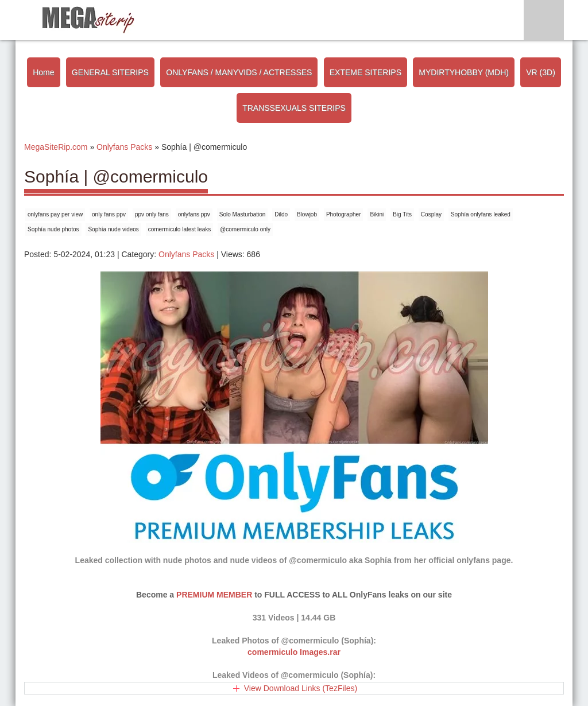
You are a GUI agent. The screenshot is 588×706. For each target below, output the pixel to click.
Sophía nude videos (113, 229)
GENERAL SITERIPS (110, 72)
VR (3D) (541, 72)
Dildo (281, 214)
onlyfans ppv (194, 214)
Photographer (344, 214)
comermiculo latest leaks (179, 229)
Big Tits (402, 214)
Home (43, 72)
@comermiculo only (245, 229)
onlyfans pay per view (55, 214)
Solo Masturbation (243, 214)
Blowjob (307, 214)
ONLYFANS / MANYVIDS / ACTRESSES (239, 72)
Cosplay (431, 214)
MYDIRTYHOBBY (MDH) (464, 72)
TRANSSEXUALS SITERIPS (294, 108)
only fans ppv (109, 214)
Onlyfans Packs (186, 254)
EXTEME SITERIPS (365, 72)
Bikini (377, 214)
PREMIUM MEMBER (214, 595)
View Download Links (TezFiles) (301, 688)
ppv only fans (152, 214)
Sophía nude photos (53, 229)
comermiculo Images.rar (294, 652)
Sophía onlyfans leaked (481, 214)
